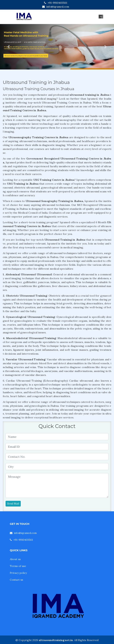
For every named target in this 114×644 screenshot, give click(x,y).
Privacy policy (18, 573)
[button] (9, 47)
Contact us (16, 580)
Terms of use (18, 566)
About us (15, 559)
